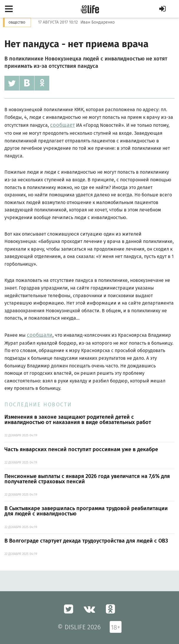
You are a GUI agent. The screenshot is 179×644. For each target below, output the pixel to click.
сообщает (63, 125)
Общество (17, 23)
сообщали (40, 335)
